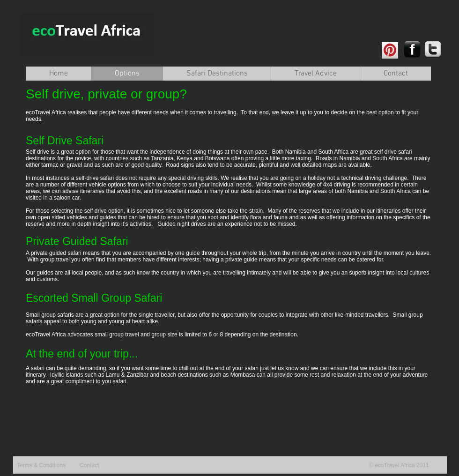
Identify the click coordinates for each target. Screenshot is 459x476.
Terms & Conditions (41, 465)
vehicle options (107, 185)
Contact (89, 465)
